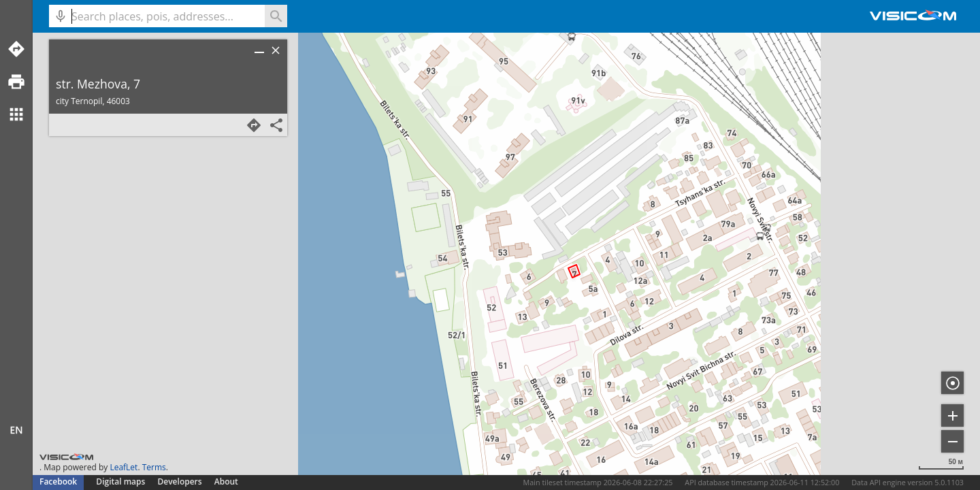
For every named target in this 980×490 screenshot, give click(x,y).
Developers (180, 481)
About (226, 481)
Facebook (58, 481)
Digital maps (121, 481)
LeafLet (124, 467)
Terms (154, 467)
